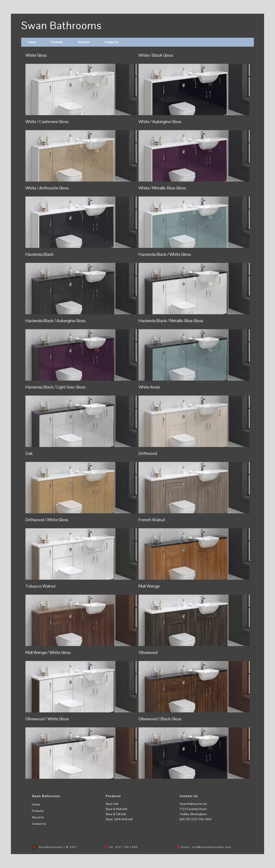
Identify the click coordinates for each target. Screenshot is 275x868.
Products (57, 42)
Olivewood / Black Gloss (160, 719)
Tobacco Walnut (41, 586)
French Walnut (152, 520)
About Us (84, 42)
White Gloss (36, 55)
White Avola (149, 387)
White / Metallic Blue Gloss (162, 188)
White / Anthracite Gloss (47, 188)
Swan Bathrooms (61, 26)
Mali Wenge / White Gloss (48, 652)
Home (32, 42)
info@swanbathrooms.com (212, 847)
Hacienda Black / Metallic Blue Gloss (171, 321)
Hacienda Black (39, 254)
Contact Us (112, 42)
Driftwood (148, 453)
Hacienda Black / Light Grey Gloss (55, 387)
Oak (29, 453)
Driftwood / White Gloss (47, 520)
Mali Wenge (149, 586)
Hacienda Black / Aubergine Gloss (55, 321)
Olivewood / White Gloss (47, 719)
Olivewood (148, 652)
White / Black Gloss (156, 55)
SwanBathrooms (51, 847)
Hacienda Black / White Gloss (165, 254)
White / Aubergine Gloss (160, 122)
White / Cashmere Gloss (47, 122)
